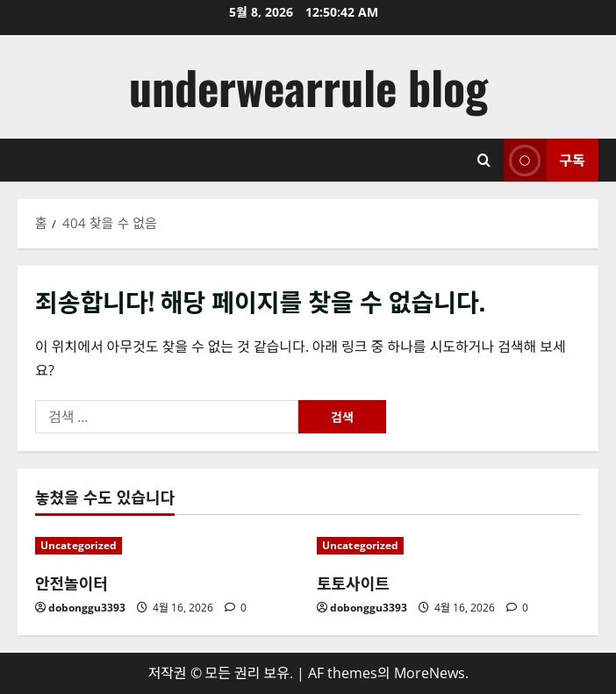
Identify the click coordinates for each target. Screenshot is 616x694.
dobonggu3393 (87, 608)
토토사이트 (353, 583)
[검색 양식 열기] (484, 160)
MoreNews (430, 673)
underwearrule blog (308, 86)
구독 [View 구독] (544, 160)
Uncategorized (79, 545)
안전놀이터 (72, 583)
